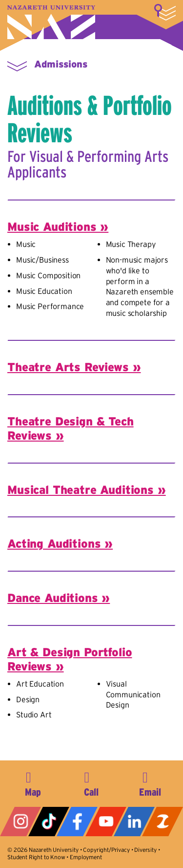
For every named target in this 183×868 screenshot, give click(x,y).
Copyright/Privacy (106, 850)
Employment (86, 857)
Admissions (61, 64)
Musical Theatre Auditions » (87, 490)
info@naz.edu (150, 782)
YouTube (106, 822)
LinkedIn (134, 822)
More (165, 12)
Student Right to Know (36, 857)
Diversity (145, 850)
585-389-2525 (91, 782)
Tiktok (49, 822)
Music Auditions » (58, 227)
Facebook (77, 822)
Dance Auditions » (59, 598)
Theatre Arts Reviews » (74, 367)
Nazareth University (51, 22)
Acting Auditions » (60, 544)
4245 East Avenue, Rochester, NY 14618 (33, 782)
